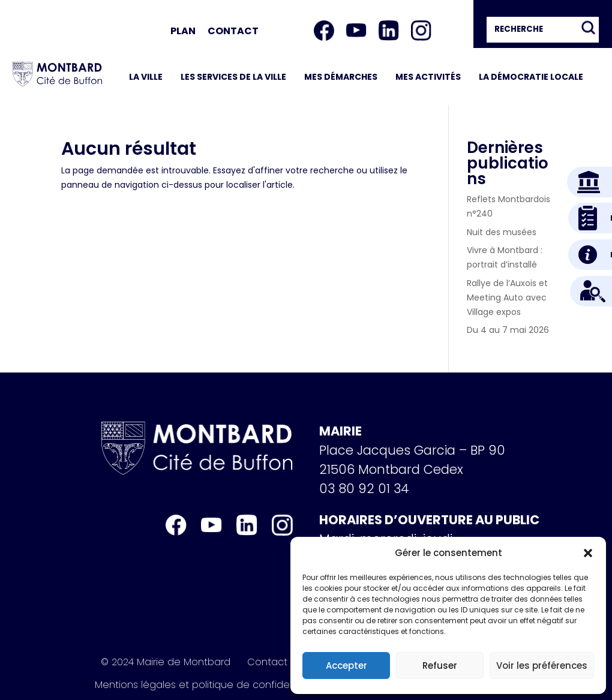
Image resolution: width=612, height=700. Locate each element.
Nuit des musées (502, 232)
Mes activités (428, 77)
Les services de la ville (233, 77)
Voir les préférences (542, 666)
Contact (233, 31)
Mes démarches (341, 77)
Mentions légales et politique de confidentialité (208, 685)
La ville (146, 77)
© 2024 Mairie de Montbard (166, 662)
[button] (588, 553)
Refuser (440, 666)
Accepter (346, 666)
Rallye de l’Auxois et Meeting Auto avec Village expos (507, 298)
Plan (183, 31)
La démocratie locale (531, 77)
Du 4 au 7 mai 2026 (508, 330)
